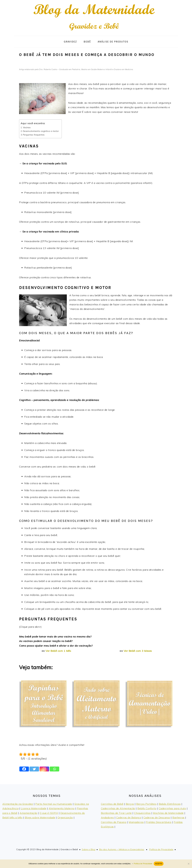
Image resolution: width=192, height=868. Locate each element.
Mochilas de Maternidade (168, 813)
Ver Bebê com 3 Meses (138, 651)
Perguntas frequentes (34, 135)
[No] (188, 864)
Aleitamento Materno (62, 808)
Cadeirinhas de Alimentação (118, 808)
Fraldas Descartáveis (159, 822)
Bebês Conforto (147, 808)
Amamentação (28, 813)
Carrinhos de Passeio (114, 822)
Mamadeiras (136, 822)
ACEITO (159, 864)
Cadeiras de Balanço (129, 817)
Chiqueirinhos (142, 813)
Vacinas (27, 127)
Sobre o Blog (88, 849)
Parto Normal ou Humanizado (54, 804)
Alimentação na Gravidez (18, 804)
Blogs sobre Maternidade (40, 817)
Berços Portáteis (146, 804)
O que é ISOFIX (49, 813)
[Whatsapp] (54, 769)
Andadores (107, 817)
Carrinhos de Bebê (112, 804)
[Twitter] (34, 769)
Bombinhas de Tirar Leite (116, 813)
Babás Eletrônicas (170, 804)
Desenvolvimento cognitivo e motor (41, 131)
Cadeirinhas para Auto (172, 808)
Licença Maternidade (34, 808)
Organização (65, 817)
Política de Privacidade (161, 849)
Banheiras (178, 817)
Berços (130, 804)
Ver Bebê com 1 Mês (58, 651)
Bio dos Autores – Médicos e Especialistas (122, 849)
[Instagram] (44, 769)
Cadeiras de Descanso (157, 817)
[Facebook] (24, 769)
